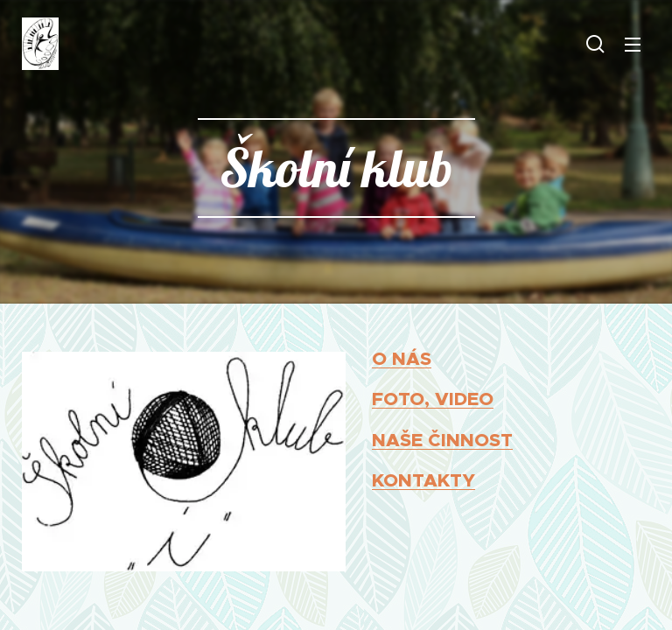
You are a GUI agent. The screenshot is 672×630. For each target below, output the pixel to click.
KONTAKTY (423, 480)
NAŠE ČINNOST (442, 440)
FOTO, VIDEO (433, 399)
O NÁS (402, 358)
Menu (633, 45)
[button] (595, 44)
